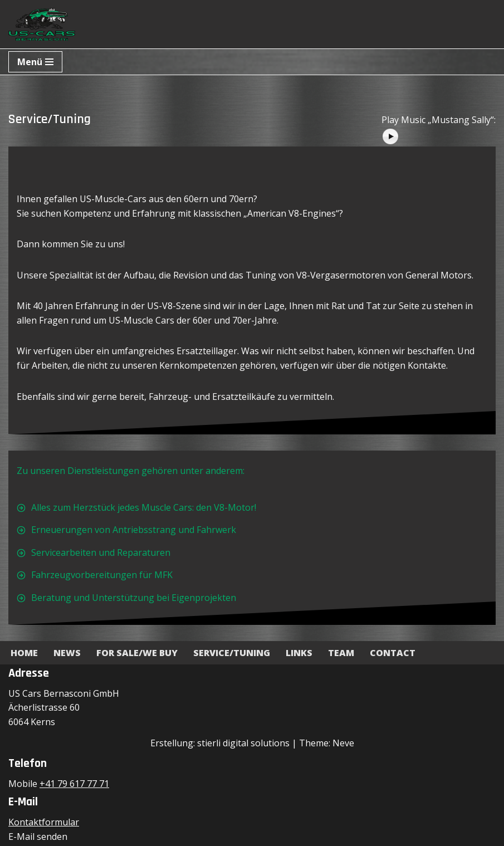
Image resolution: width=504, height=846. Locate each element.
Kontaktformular (44, 822)
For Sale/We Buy (137, 653)
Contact (393, 653)
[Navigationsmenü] (35, 62)
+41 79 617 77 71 (74, 784)
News (67, 653)
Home (24, 653)
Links (299, 653)
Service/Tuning (232, 653)
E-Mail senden (38, 837)
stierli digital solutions (243, 743)
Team (341, 653)
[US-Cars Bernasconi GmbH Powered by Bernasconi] (42, 24)
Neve (343, 743)
